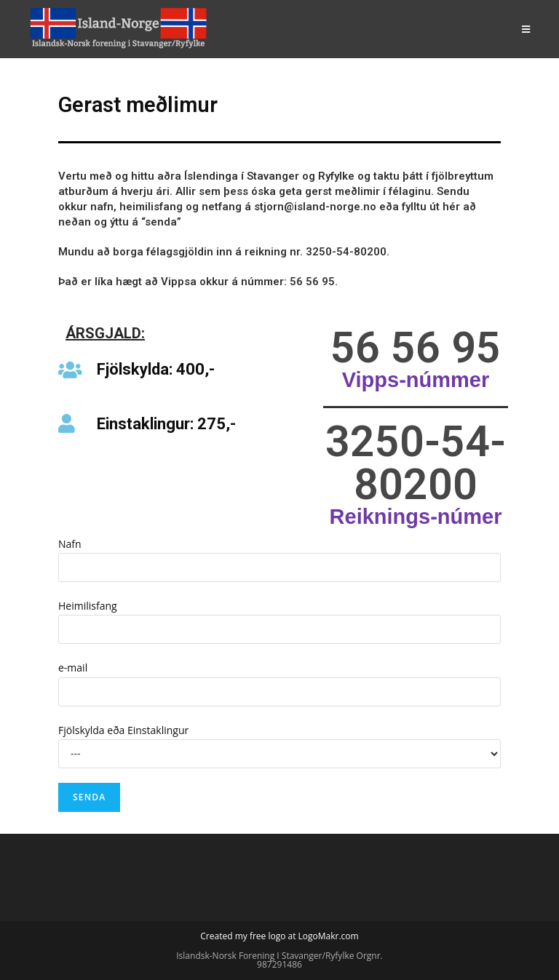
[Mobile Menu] (527, 29)
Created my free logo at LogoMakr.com (279, 936)
